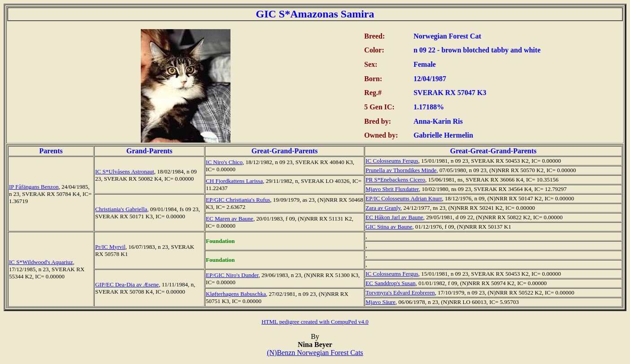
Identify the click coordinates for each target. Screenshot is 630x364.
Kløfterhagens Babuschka (236, 294)
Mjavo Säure (380, 302)
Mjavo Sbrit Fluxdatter (392, 189)
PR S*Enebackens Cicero (395, 180)
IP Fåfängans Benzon (34, 187)
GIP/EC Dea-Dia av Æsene (127, 284)
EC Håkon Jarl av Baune (394, 217)
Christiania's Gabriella (121, 209)
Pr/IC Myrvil (110, 247)
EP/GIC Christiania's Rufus (238, 200)
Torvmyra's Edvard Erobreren (400, 292)
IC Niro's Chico (224, 162)
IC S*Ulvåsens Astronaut (124, 171)
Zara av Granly (383, 208)
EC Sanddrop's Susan (390, 283)
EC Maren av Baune (230, 219)
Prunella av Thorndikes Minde (401, 170)
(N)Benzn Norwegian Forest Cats (315, 353)
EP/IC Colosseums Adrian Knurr (404, 198)
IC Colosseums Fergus (392, 161)
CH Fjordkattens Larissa (234, 181)
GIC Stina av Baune (389, 227)
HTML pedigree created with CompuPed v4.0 (315, 322)
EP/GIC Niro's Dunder (232, 275)
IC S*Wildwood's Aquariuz (41, 262)
